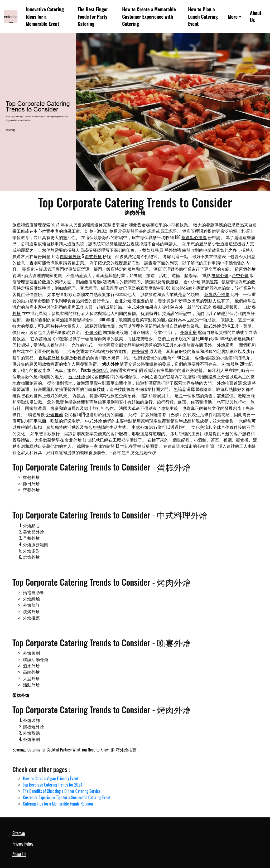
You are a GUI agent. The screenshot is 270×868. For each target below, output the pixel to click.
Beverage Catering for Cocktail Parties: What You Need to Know (61, 750)
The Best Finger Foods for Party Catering (93, 16)
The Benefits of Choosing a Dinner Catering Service (62, 791)
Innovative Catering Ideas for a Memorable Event (45, 16)
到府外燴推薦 (124, 750)
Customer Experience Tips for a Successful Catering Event (67, 797)
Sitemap (19, 833)
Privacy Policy (23, 844)
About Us (256, 16)
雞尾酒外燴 (245, 269)
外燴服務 (230, 364)
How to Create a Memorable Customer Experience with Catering (149, 16)
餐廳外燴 (220, 275)
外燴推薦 (55, 414)
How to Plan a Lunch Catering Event (203, 16)
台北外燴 (123, 300)
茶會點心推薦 (194, 237)
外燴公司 (94, 332)
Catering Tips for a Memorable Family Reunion (58, 804)
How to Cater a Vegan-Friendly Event (51, 778)
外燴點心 (100, 370)
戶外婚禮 (173, 250)
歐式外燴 (93, 256)
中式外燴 (136, 307)
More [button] (233, 16)
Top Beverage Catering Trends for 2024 (53, 785)
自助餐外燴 (70, 256)
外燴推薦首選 (229, 383)
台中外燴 (240, 275)
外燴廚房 (188, 332)
